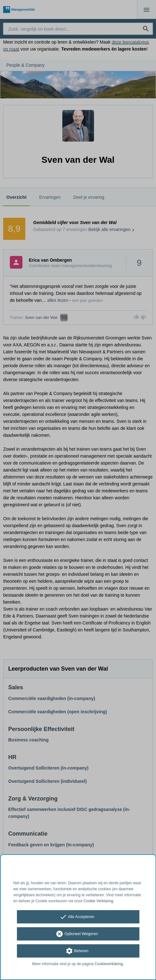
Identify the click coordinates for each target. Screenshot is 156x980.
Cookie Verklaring (98, 901)
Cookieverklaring (109, 964)
